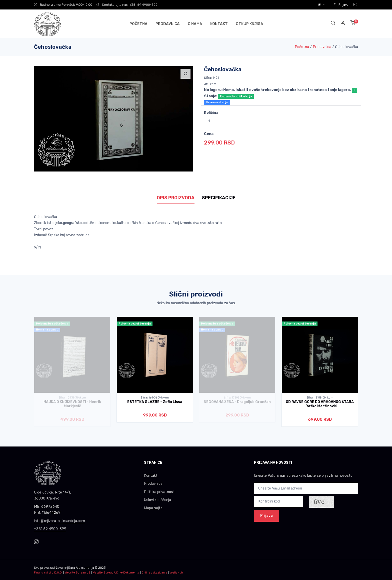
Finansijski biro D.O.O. (48, 573)
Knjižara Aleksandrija (79, 568)
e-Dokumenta (130, 573)
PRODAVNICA (168, 24)
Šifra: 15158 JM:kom (320, 398)
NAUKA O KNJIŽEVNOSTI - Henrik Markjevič (72, 404)
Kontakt (151, 476)
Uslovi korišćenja (157, 500)
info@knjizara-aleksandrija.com (59, 521)
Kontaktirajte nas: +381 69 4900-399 (127, 5)
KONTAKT (219, 24)
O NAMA (195, 24)
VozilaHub (176, 573)
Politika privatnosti (160, 492)
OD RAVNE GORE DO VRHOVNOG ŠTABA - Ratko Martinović (320, 404)
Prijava (341, 5)
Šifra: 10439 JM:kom (72, 398)
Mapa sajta (153, 508)
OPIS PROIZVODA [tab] (176, 198)
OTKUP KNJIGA (249, 24)
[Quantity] (219, 121)
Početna (302, 47)
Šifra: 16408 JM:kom (155, 398)
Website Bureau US (77, 573)
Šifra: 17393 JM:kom (237, 398)
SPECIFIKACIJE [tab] (219, 198)
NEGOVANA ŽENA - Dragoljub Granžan (237, 402)
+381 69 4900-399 (50, 529)
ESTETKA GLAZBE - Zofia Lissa (155, 402)
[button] (343, 24)
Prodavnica (322, 47)
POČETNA (138, 24)
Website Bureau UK (105, 573)
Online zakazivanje (154, 573)
